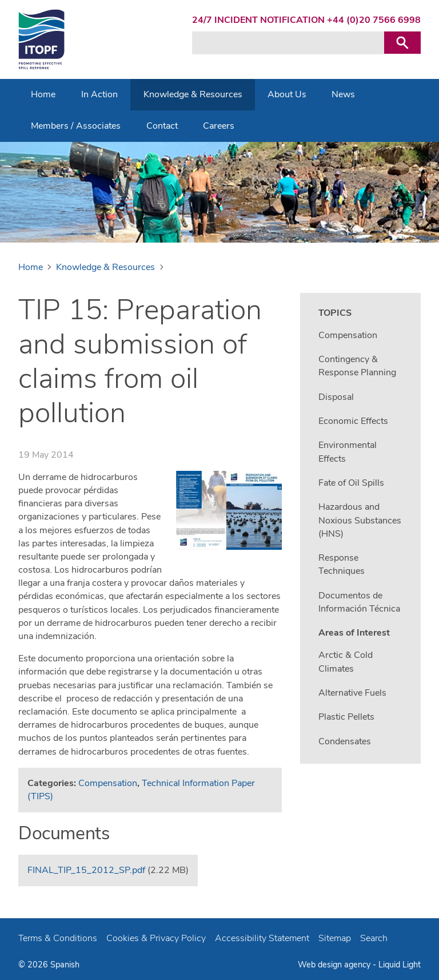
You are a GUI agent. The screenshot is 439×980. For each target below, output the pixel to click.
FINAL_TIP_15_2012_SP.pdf (86, 870)
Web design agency (335, 965)
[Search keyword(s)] (288, 43)
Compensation (108, 783)
